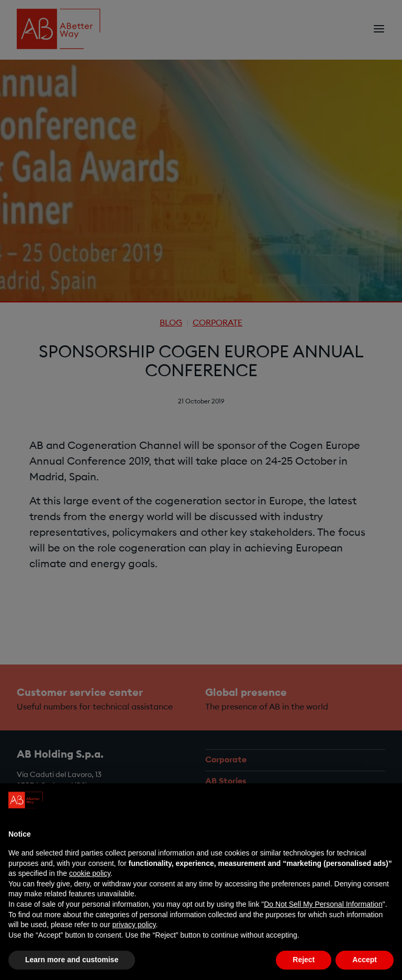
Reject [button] (304, 960)
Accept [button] (365, 960)
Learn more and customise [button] (72, 960)
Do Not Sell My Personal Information (323, 904)
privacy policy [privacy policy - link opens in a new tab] (134, 925)
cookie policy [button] (90, 873)
